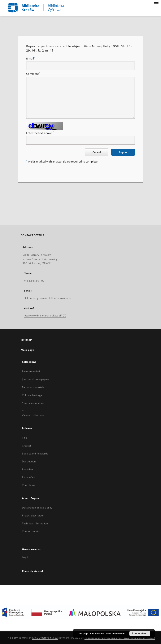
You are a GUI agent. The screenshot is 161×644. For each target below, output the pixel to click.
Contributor (29, 485)
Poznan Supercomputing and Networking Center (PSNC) (120, 638)
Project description (33, 516)
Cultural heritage (32, 395)
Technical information (35, 523)
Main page (27, 350)
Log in (26, 557)
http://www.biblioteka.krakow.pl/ (45, 316)
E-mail (31, 59)
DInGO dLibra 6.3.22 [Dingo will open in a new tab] (45, 638)
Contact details (31, 531)
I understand (140, 634)
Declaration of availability (37, 508)
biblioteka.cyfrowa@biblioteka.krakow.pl (47, 298)
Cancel (97, 152)
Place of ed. (29, 477)
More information (115, 634)
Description (29, 461)
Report (123, 152)
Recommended (31, 371)
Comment (33, 74)
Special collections (33, 403)
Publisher (28, 469)
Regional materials (33, 387)
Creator (27, 446)
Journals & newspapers (36, 379)
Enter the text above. (40, 133)
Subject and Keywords (35, 454)
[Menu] (156, 3)
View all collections (33, 415)
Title (25, 438)
